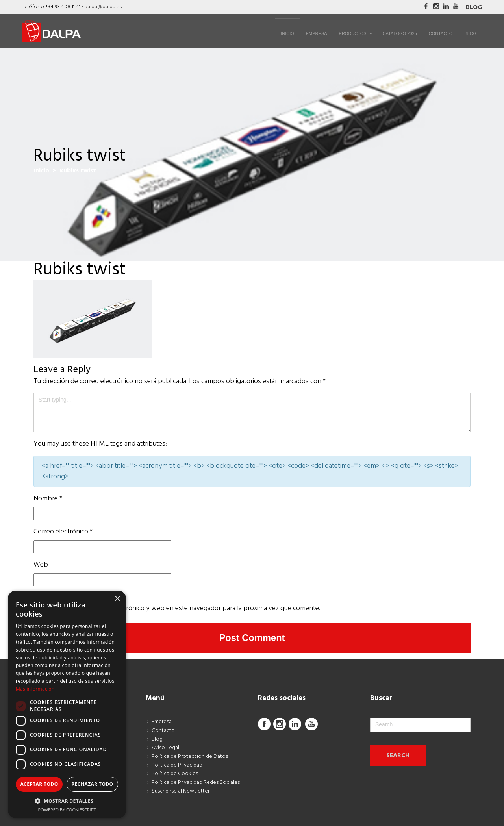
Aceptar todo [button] (39, 784)
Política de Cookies (175, 774)
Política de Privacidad (177, 766)
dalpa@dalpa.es (103, 7)
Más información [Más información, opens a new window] (35, 689)
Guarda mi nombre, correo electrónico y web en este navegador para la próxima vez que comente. (177, 608)
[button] (67, 801)
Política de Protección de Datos (190, 757)
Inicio (41, 171)
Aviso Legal (165, 748)
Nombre (48, 499)
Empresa (162, 722)
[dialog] (67, 704)
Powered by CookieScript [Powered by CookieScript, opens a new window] (67, 810)
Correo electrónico (63, 532)
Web (41, 565)
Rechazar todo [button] (92, 784)
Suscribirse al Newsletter (181, 792)
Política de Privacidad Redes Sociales (196, 783)
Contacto (163, 731)
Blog (474, 7)
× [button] (117, 599)
